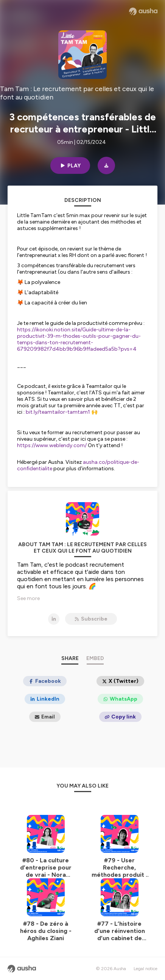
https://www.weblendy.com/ (52, 445)
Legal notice (146, 969)
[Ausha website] (143, 11)
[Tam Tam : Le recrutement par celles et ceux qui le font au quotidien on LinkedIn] (54, 619)
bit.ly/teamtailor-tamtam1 (58, 412)
